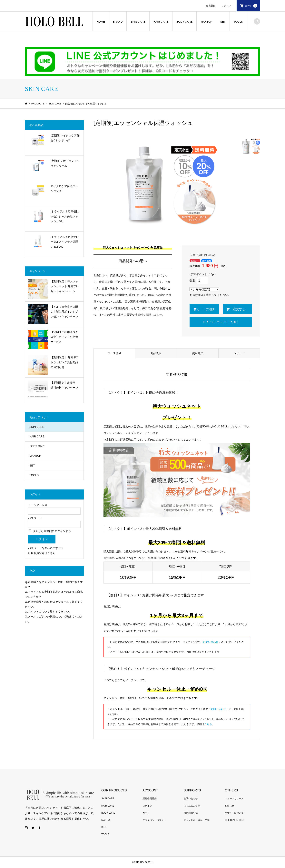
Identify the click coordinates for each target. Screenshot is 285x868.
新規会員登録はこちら (42, 553)
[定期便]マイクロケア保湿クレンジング (65, 138)
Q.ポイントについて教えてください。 (48, 612)
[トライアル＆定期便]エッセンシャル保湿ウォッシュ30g (65, 216)
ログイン (226, 6)
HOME (101, 22)
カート (251, 6)
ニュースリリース (234, 798)
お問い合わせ (211, 642)
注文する (239, 309)
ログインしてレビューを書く (221, 322)
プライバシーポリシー (154, 820)
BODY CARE (184, 22)
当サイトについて (234, 813)
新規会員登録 (150, 798)
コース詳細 (114, 353)
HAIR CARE (161, 22)
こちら (208, 724)
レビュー (239, 353)
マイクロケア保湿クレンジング (64, 189)
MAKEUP (206, 22)
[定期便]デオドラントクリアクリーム (65, 163)
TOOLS (238, 22)
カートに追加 (206, 309)
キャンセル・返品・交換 (197, 820)
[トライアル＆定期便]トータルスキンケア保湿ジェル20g (65, 242)
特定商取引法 (191, 813)
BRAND (118, 22)
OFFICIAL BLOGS (234, 820)
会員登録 (211, 6)
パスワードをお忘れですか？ (46, 548)
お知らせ (230, 806)
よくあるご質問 (192, 806)
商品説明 (156, 353)
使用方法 (198, 353)
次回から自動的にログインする (50, 531)
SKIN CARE (138, 22)
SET (223, 22)
